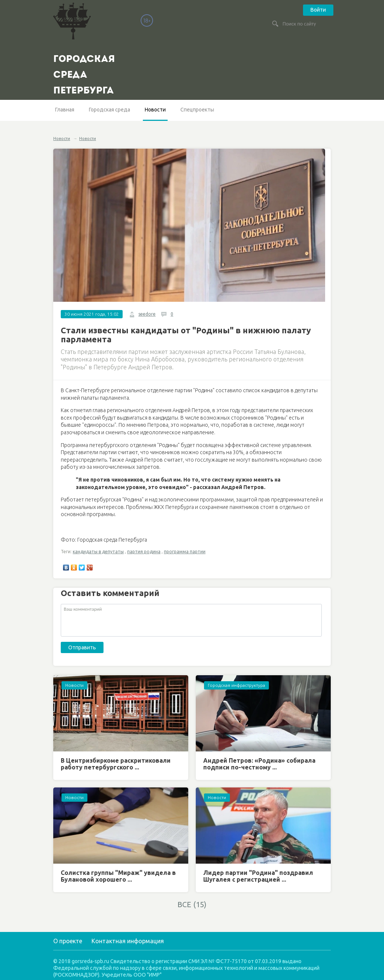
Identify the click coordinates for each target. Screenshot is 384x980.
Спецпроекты (197, 110)
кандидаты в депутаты (98, 552)
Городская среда (109, 110)
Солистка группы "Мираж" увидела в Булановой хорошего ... (118, 876)
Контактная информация (128, 941)
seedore (147, 314)
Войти (318, 10)
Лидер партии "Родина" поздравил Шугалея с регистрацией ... (258, 876)
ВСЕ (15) (192, 904)
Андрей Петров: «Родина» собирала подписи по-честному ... (259, 764)
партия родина (144, 552)
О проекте (68, 941)
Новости (155, 110)
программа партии (185, 552)
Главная (65, 110)
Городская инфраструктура (236, 685)
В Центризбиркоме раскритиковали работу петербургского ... (116, 764)
